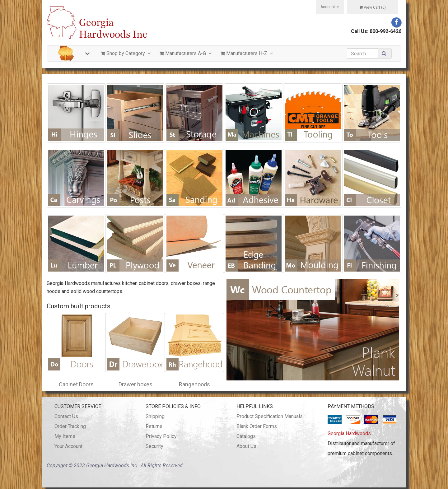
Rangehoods (194, 384)
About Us (246, 446)
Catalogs (246, 436)
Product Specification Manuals (270, 416)
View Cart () (373, 7)
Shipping (155, 416)
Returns (154, 426)
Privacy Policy (161, 436)
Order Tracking (70, 426)
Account (330, 7)
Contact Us (66, 416)
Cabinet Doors (76, 384)
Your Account (68, 446)
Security (154, 446)
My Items (65, 436)
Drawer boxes (135, 384)
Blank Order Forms (257, 426)
